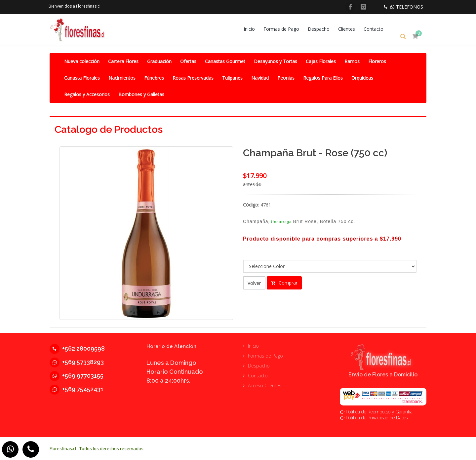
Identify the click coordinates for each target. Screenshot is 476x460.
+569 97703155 (77, 375)
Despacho (323, 29)
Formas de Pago (286, 29)
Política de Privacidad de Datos (377, 417)
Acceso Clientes (265, 385)
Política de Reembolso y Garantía (379, 411)
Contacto (378, 29)
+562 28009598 (77, 348)
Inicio (254, 29)
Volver (254, 283)
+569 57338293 (77, 362)
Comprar (284, 282)
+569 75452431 (77, 389)
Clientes (351, 29)
